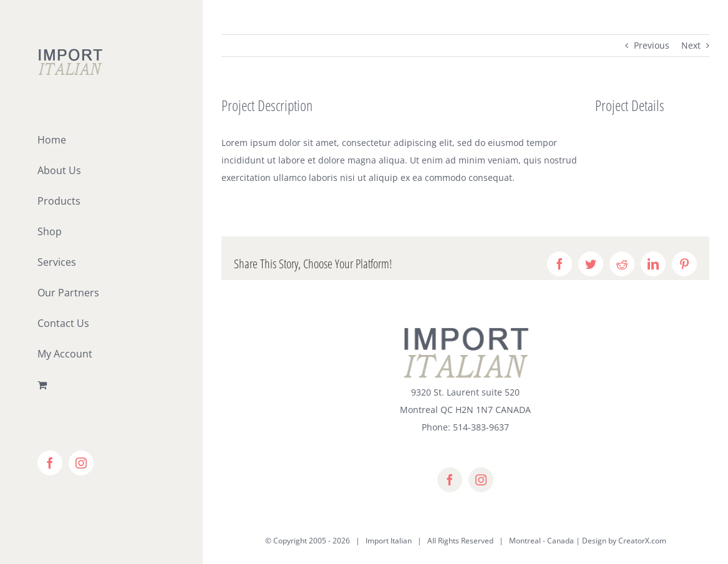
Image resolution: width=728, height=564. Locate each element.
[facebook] (450, 480)
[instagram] (481, 480)
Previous (652, 45)
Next (691, 45)
